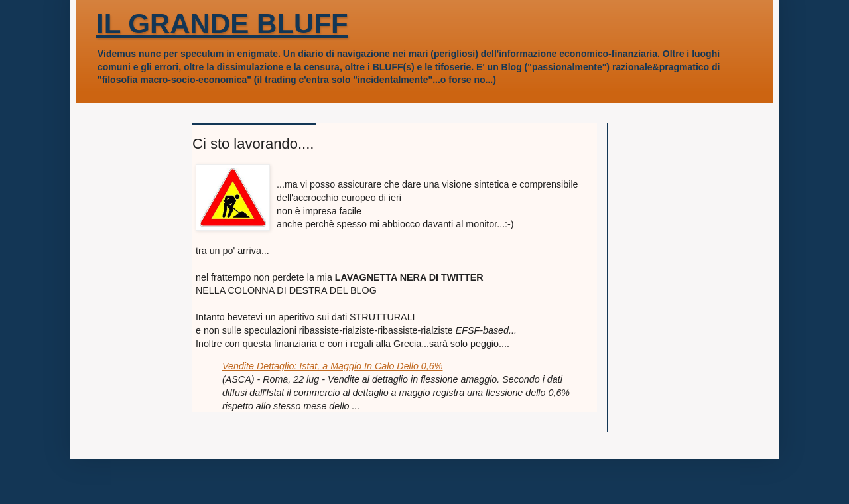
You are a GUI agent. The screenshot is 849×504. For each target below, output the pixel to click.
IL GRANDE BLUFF (222, 24)
